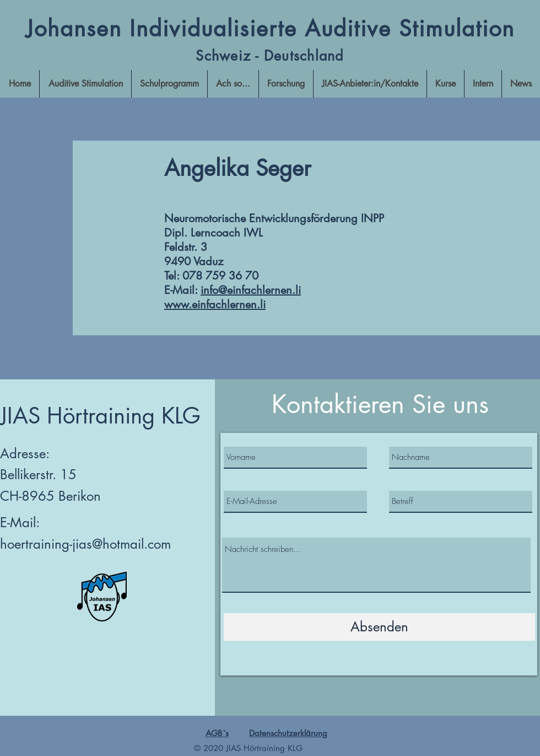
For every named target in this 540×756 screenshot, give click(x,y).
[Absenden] (379, 627)
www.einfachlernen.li (215, 304)
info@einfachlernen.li (251, 290)
